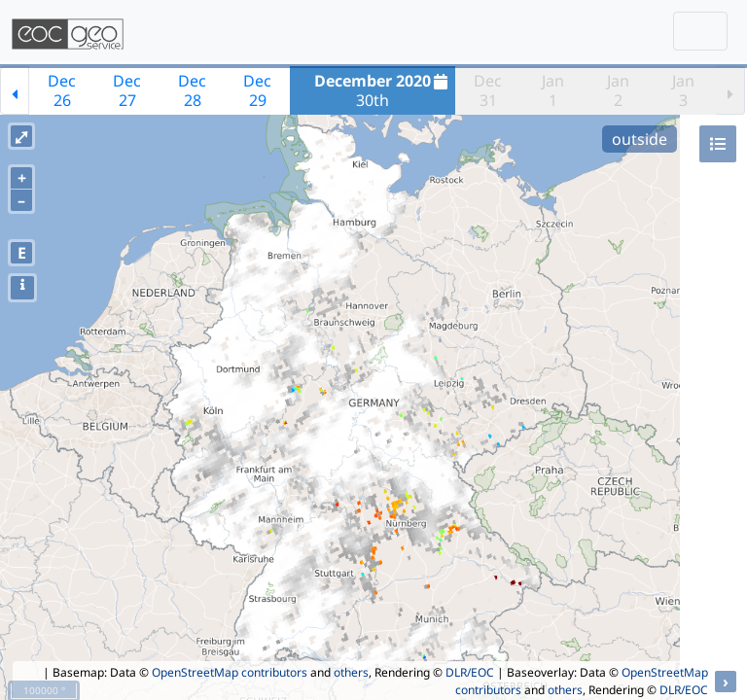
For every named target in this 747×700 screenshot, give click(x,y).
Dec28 (192, 90)
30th (383, 90)
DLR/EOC (470, 672)
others (351, 672)
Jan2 (618, 90)
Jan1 (553, 90)
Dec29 (257, 90)
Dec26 (62, 90)
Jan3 (683, 90)
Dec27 (127, 90)
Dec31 (488, 90)
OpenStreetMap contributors (230, 672)
